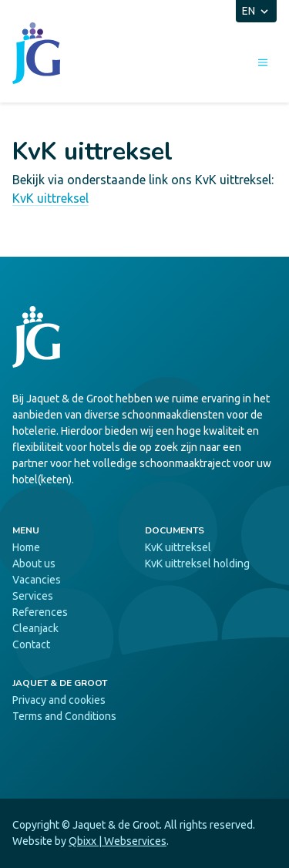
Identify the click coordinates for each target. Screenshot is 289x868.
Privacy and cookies (59, 700)
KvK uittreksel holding (197, 564)
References (40, 612)
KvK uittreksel (50, 198)
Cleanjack (35, 628)
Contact (31, 644)
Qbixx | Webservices (118, 841)
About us (34, 564)
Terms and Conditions (64, 716)
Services (33, 596)
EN (256, 11)
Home (26, 547)
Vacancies (37, 580)
